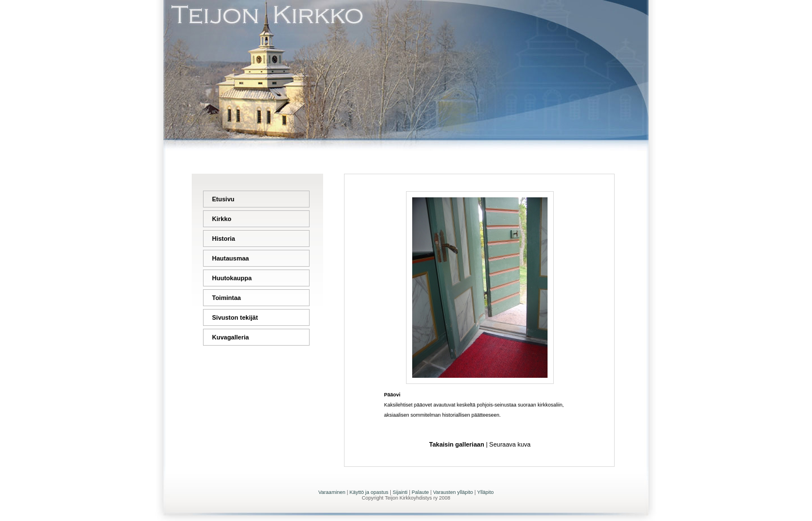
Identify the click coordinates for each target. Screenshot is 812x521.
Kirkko (222, 219)
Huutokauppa (232, 278)
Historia (224, 239)
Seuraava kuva (510, 444)
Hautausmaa (230, 258)
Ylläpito (486, 492)
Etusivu (223, 199)
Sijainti (400, 492)
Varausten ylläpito (453, 492)
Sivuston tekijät (235, 317)
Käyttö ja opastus (369, 492)
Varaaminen (332, 492)
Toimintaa (226, 298)
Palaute (420, 492)
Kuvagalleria (230, 337)
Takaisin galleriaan (457, 444)
